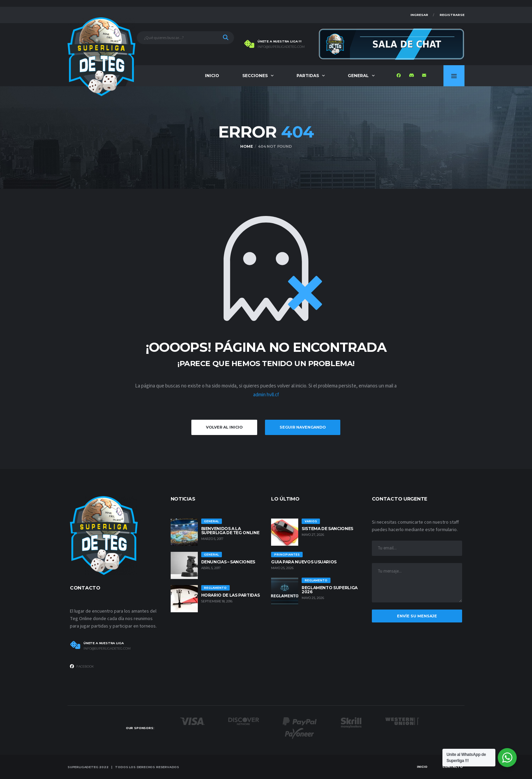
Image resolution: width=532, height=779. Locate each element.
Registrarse (452, 15)
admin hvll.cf (266, 395)
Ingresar (419, 15)
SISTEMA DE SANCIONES (327, 529)
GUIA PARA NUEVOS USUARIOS (304, 562)
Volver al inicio (224, 427)
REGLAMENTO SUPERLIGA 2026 (330, 590)
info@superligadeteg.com (281, 47)
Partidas (308, 76)
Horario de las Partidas (231, 595)
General (358, 76)
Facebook (82, 666)
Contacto (453, 767)
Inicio (212, 76)
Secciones (255, 76)
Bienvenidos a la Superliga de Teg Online (230, 531)
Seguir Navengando (303, 427)
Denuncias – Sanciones (228, 562)
